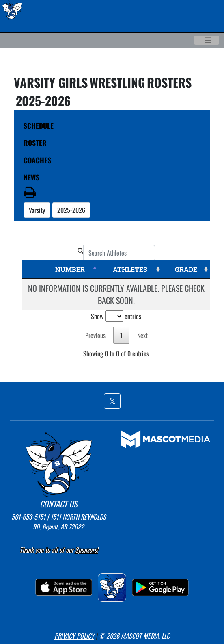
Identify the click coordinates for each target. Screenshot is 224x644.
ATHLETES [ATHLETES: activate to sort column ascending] (130, 269)
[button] (112, 401)
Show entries (116, 316)
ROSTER (35, 143)
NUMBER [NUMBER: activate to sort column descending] (70, 269)
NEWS (31, 177)
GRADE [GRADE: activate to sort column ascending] (186, 269)
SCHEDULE (39, 126)
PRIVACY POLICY (74, 636)
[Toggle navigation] (207, 40)
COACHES (37, 160)
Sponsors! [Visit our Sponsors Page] (86, 550)
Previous (95, 335)
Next (142, 335)
